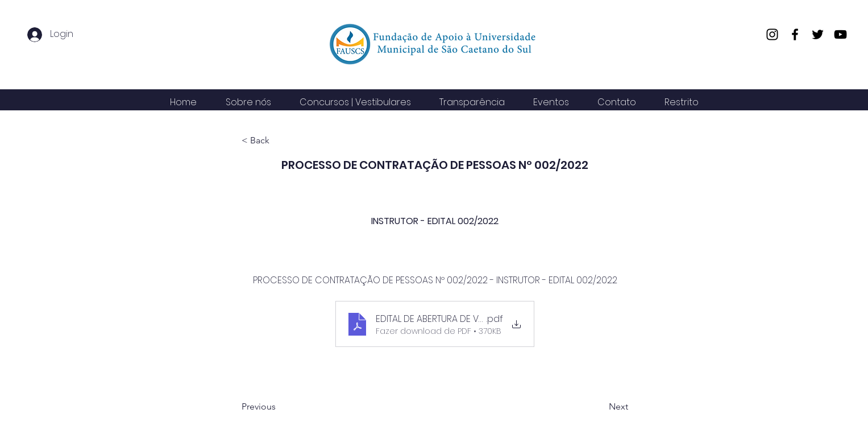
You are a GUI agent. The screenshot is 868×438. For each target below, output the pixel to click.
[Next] (600, 407)
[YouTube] (840, 34)
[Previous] (279, 407)
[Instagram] (772, 34)
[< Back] (279, 141)
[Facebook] (795, 34)
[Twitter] (818, 34)
